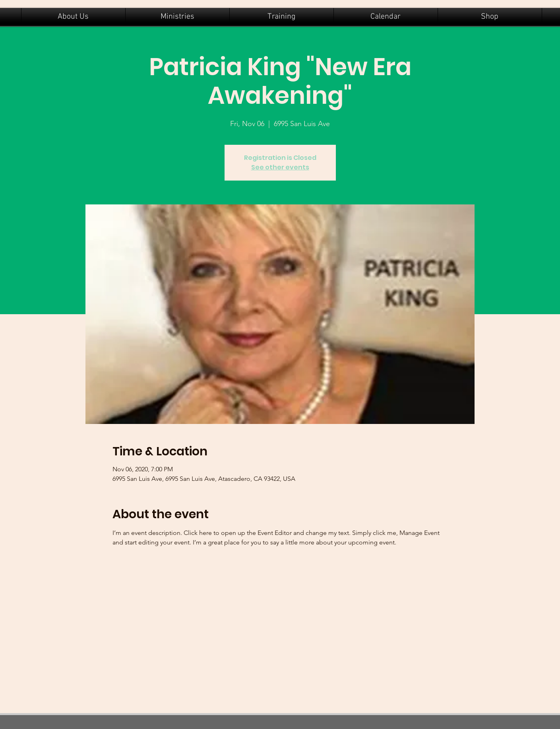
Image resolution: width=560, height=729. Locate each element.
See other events (280, 167)
